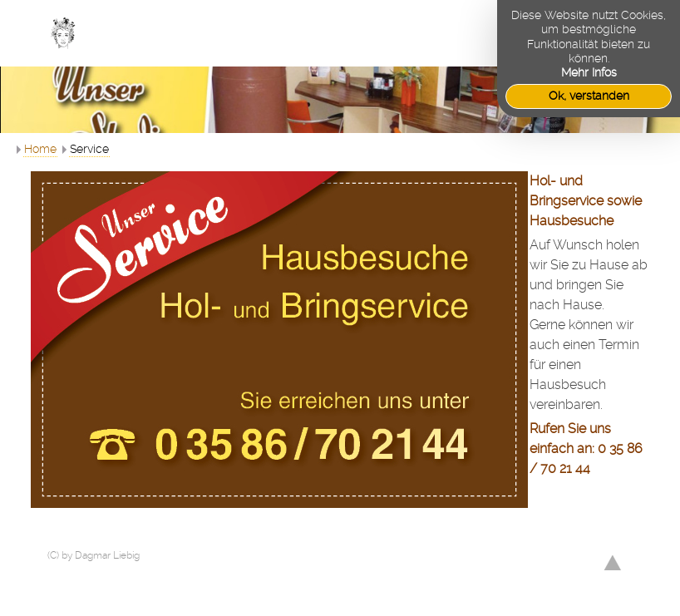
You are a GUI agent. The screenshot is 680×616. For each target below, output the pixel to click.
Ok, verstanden (589, 96)
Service (89, 149)
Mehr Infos (589, 72)
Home (40, 149)
